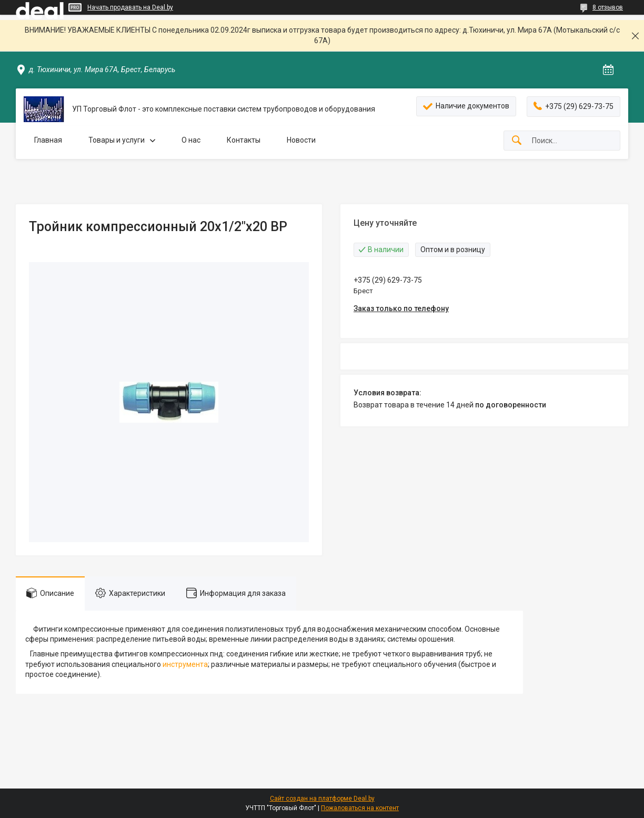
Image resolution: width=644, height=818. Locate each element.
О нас (191, 140)
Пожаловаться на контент (360, 808)
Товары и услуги (117, 140)
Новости (301, 140)
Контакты (244, 140)
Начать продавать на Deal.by (130, 7)
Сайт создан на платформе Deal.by (322, 799)
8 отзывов (608, 7)
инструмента (185, 664)
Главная (48, 140)
